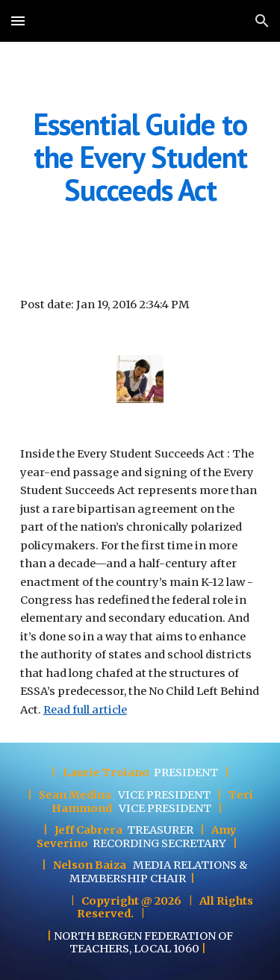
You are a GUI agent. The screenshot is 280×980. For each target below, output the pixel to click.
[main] (140, 157)
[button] (18, 21)
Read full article (85, 710)
